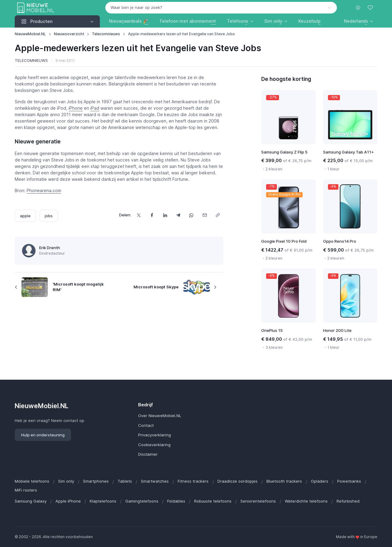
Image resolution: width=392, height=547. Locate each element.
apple (25, 216)
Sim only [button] (273, 21)
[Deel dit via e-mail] (205, 215)
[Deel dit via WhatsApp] (192, 215)
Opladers (320, 481)
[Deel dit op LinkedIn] (165, 215)
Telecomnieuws (106, 34)
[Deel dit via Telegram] (178, 215)
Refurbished (348, 501)
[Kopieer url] (218, 215)
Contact (146, 425)
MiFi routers (26, 490)
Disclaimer (148, 454)
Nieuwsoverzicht (69, 34)
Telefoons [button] (238, 21)
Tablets (125, 481)
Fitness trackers (193, 481)
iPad (95, 108)
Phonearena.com (44, 190)
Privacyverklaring (155, 435)
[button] (358, 21)
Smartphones (96, 481)
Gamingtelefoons (142, 501)
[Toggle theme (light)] (358, 8)
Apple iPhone (68, 501)
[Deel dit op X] (139, 215)
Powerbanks (349, 481)
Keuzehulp (309, 21)
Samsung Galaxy (31, 501)
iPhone (76, 108)
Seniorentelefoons (258, 501)
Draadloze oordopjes (237, 481)
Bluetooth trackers (284, 481)
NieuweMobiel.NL (30, 34)
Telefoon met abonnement (188, 21)
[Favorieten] (371, 8)
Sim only (66, 481)
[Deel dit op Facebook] (152, 215)
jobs (49, 216)
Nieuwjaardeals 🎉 (129, 21)
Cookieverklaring (154, 445)
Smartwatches (155, 481)
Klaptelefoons (103, 501)
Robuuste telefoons (213, 501)
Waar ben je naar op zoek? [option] (136, 7)
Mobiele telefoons (32, 481)
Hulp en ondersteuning (43, 435)
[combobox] (221, 8)
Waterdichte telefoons (306, 501)
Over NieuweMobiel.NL (160, 416)
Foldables (176, 501)
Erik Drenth (50, 248)
